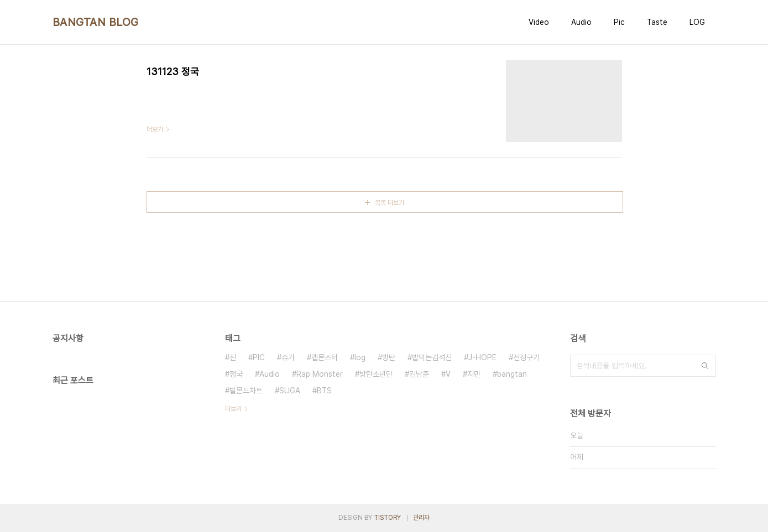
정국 (236, 374)
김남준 (419, 374)
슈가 (288, 357)
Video (539, 22)
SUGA (290, 391)
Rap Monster (320, 374)
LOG (697, 22)
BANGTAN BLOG (96, 22)
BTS (324, 391)
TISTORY (387, 518)
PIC (259, 357)
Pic (619, 22)
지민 (474, 374)
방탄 (389, 357)
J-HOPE (482, 357)
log (360, 357)
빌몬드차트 (246, 391)
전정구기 (526, 357)
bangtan (512, 374)
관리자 (421, 518)
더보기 (233, 409)
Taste (657, 22)
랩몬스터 (325, 357)
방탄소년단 (376, 374)
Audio (581, 22)
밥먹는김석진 (432, 357)
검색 (705, 366)
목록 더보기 (390, 203)
